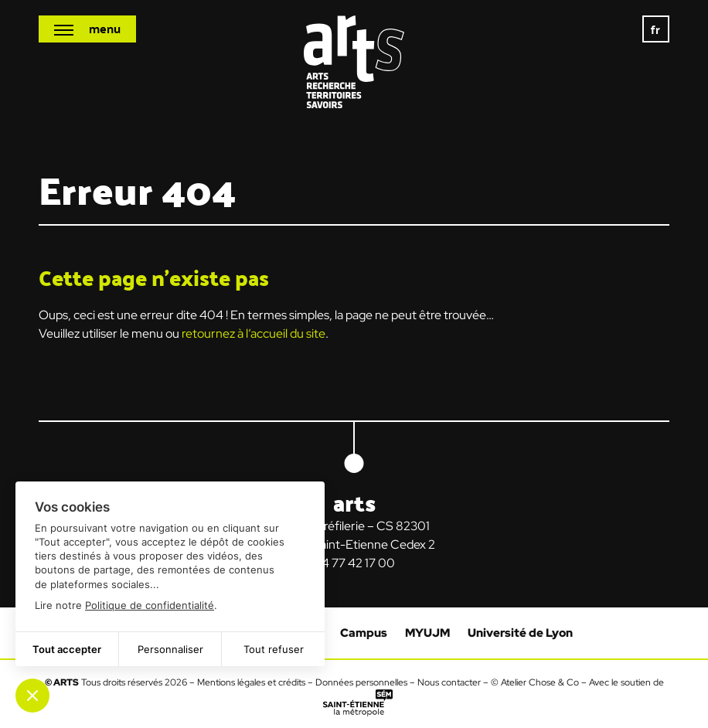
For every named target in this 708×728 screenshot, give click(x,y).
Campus (364, 633)
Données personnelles (361, 682)
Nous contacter (449, 682)
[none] (656, 29)
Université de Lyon (520, 633)
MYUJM (427, 633)
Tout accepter (67, 649)
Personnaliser (170, 649)
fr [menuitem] (656, 29)
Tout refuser (274, 649)
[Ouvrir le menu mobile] (87, 29)
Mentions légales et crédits (251, 682)
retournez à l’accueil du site (254, 333)
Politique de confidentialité (150, 605)
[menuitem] (656, 29)
